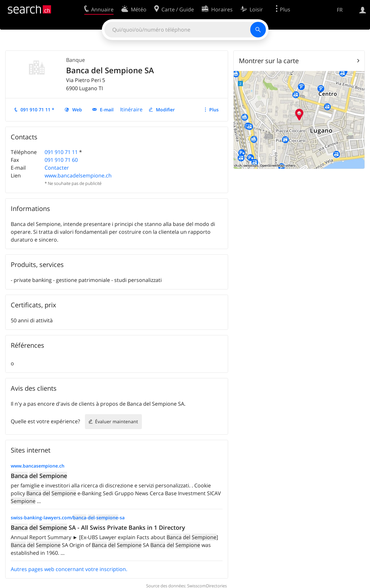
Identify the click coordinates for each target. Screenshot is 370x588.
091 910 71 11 (61, 152)
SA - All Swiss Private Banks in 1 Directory (98, 527)
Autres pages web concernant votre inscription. (69, 569)
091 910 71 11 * (37, 110)
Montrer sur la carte (269, 61)
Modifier (165, 110)
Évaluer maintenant (116, 421)
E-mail (107, 110)
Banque (75, 60)
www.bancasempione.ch (38, 466)
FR (340, 10)
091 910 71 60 (61, 160)
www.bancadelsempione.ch (78, 175)
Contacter (57, 168)
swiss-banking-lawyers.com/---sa (68, 518)
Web (77, 110)
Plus (214, 110)
